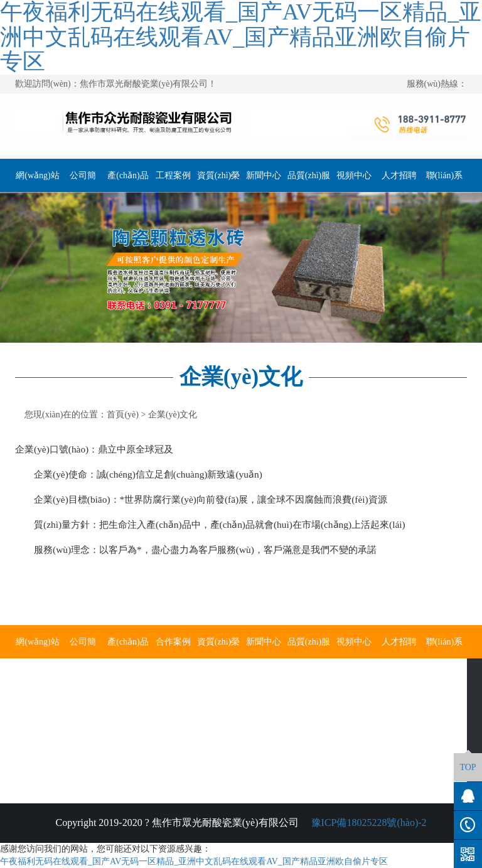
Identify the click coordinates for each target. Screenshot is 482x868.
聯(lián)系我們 (444, 181)
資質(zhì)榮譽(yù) (218, 181)
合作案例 (173, 642)
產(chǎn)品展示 (128, 181)
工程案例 (173, 175)
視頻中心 (354, 175)
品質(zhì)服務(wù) (309, 181)
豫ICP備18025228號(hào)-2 (368, 822)
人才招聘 (399, 175)
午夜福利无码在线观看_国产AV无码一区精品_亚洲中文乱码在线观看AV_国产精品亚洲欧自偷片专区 (194, 861)
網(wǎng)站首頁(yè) (37, 181)
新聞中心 (264, 175)
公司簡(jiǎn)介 (83, 181)
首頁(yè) (123, 415)
